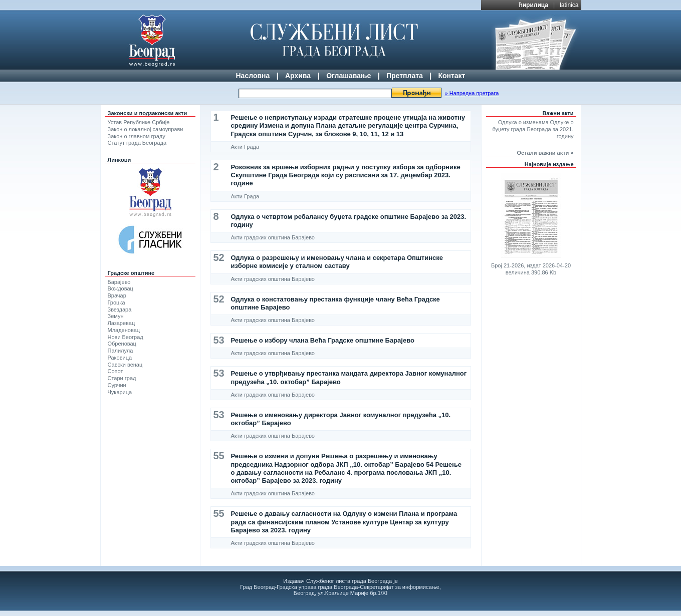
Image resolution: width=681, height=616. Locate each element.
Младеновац (124, 330)
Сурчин (117, 385)
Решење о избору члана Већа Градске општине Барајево (323, 340)
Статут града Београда (137, 143)
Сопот (116, 371)
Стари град (122, 378)
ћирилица (533, 5)
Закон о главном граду (137, 136)
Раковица (120, 358)
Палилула (121, 351)
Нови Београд (126, 337)
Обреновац (122, 344)
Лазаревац (122, 323)
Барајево (119, 282)
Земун (116, 316)
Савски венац (125, 365)
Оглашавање (349, 76)
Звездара (120, 310)
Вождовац (121, 288)
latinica (569, 5)
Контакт (451, 76)
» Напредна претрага (472, 93)
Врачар (117, 295)
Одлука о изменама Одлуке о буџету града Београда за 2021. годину (533, 129)
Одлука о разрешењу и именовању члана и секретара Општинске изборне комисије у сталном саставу (337, 262)
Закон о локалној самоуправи (146, 129)
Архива (298, 76)
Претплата (405, 76)
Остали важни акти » (545, 153)
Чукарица (120, 392)
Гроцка (117, 302)
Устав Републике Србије (139, 122)
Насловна (253, 76)
